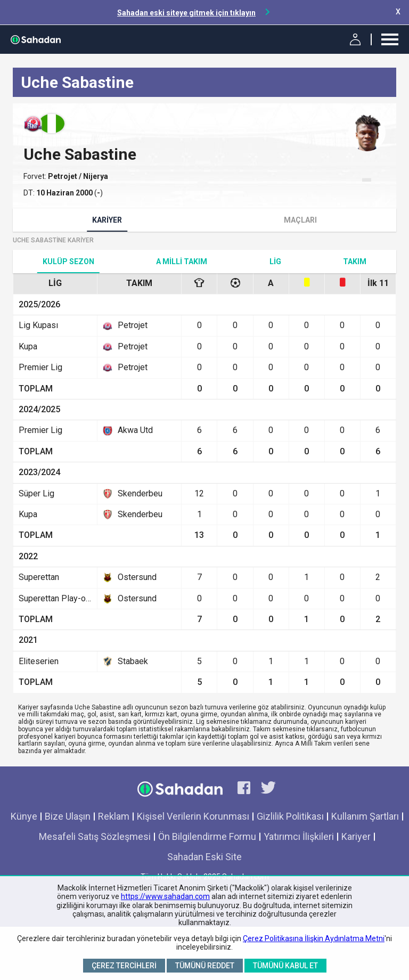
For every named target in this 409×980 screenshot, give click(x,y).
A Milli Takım (182, 262)
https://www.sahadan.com (165, 896)
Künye (24, 816)
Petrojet (63, 176)
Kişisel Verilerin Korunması (193, 816)
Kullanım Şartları (365, 816)
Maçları (300, 220)
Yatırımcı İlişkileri (299, 836)
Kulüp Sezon (68, 262)
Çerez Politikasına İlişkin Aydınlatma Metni (314, 938)
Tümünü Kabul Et (285, 966)
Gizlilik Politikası (290, 816)
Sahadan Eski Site (204, 857)
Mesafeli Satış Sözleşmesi (95, 836)
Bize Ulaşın (68, 816)
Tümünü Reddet (205, 966)
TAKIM (355, 262)
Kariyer (107, 220)
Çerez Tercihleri (124, 966)
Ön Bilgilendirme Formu (207, 836)
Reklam (114, 816)
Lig (275, 262)
